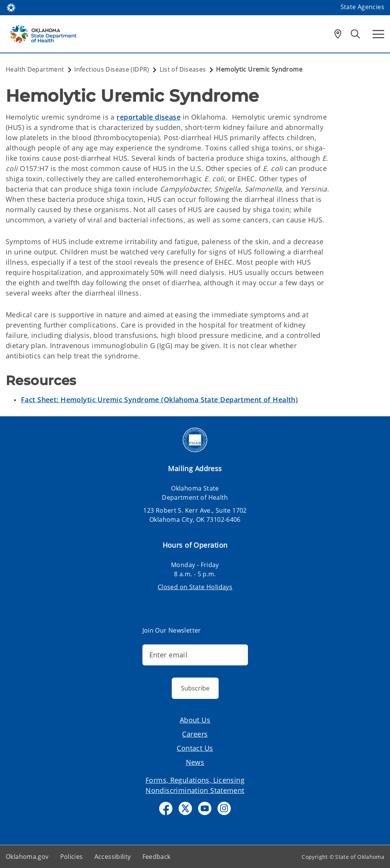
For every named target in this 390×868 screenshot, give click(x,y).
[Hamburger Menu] (378, 34)
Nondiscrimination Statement (195, 790)
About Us (195, 720)
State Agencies (362, 7)
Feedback (157, 857)
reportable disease (149, 117)
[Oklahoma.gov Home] (11, 7)
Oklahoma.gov (27, 857)
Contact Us (195, 748)
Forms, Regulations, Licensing (195, 780)
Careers (195, 734)
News (195, 762)
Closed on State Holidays (195, 587)
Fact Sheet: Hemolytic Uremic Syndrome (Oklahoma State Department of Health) (159, 400)
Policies (72, 857)
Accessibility (113, 857)
